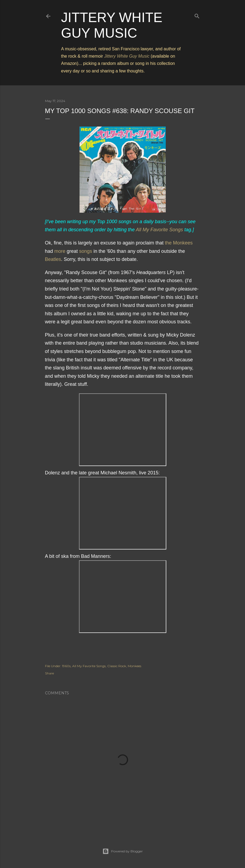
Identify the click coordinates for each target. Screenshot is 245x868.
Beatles (53, 259)
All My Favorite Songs (159, 230)
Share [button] (49, 673)
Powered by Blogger (123, 851)
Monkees (134, 666)
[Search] (197, 15)
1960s (66, 666)
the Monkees (179, 243)
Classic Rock (117, 666)
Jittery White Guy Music (127, 56)
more (60, 251)
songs (86, 251)
